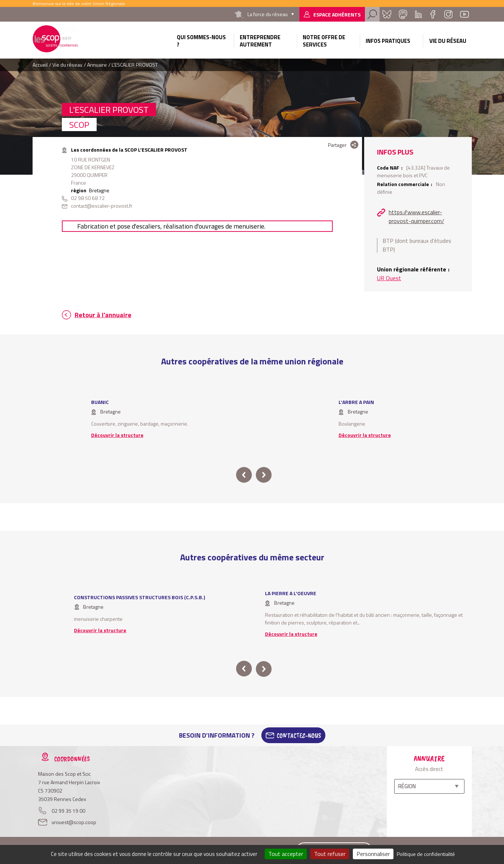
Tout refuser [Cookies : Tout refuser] (330, 854)
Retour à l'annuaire (103, 315)
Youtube (464, 14)
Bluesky (387, 14)
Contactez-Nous (299, 735)
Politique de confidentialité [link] (426, 854)
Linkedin (418, 14)
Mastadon (403, 14)
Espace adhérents (337, 14)
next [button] (264, 475)
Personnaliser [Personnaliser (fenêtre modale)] (373, 854)
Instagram (448, 14)
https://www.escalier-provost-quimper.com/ (417, 216)
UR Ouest (389, 278)
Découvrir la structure (117, 435)
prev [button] (244, 475)
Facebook (433, 14)
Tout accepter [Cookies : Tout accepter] (286, 854)
